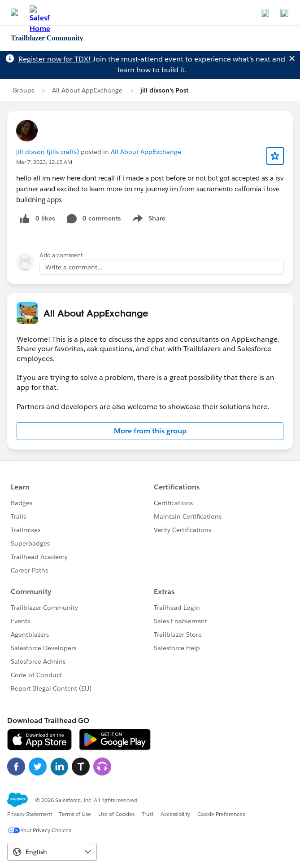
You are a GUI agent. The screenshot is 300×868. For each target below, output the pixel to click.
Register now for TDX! (54, 59)
